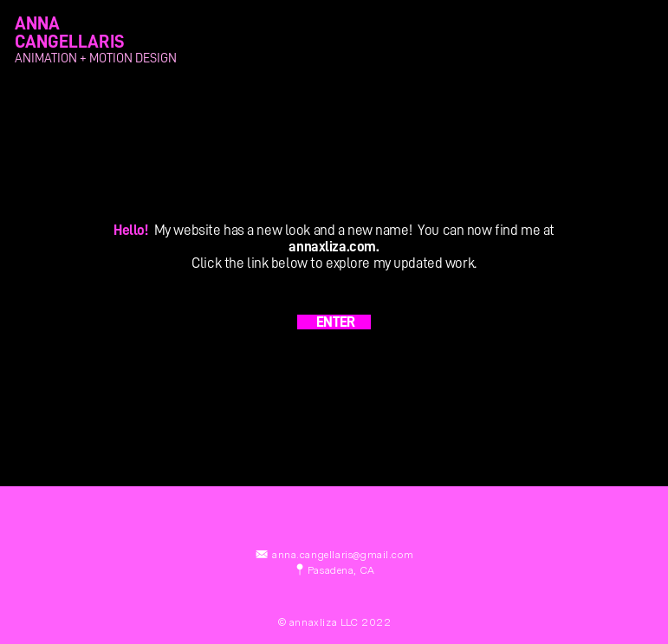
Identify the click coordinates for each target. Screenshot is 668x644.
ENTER (334, 322)
